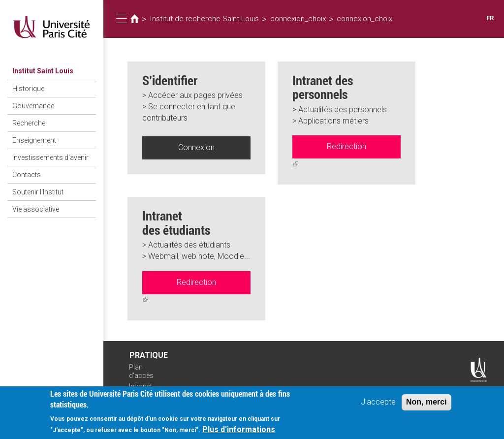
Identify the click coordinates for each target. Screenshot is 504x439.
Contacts (27, 175)
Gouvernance (33, 106)
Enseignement (34, 140)
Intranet (141, 386)
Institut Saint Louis (43, 71)
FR (490, 18)
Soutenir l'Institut (38, 192)
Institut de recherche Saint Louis (204, 19)
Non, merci (426, 406)
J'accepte (378, 406)
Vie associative (36, 209)
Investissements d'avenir (50, 157)
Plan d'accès (141, 371)
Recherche (29, 123)
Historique (28, 89)
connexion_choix (298, 19)
